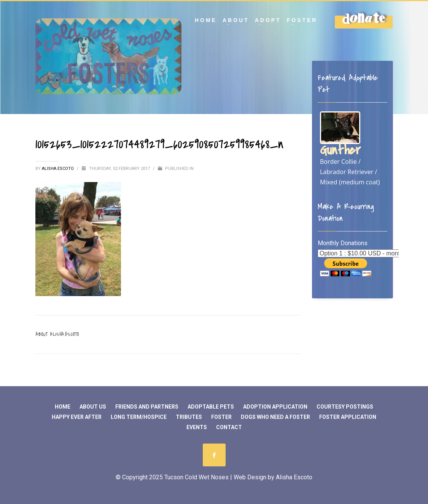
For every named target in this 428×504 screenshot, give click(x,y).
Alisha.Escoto (58, 169)
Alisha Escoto (294, 477)
